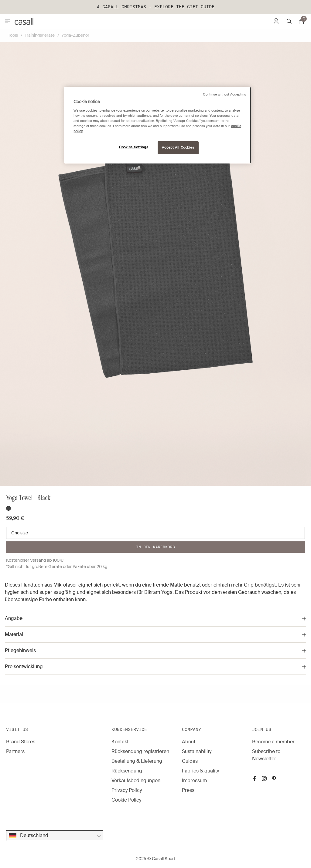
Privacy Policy (127, 790)
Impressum (194, 781)
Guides (190, 761)
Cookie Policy (126, 800)
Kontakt (120, 742)
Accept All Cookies (178, 148)
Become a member (273, 742)
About (189, 742)
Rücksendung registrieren (140, 751)
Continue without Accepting (225, 94)
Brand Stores (21, 742)
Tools (13, 35)
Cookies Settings (134, 147)
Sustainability (197, 751)
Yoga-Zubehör (75, 35)
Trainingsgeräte (40, 35)
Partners (15, 751)
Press (188, 790)
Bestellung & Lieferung (137, 761)
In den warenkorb (155, 547)
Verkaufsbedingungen (136, 781)
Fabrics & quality (200, 771)
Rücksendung (127, 771)
